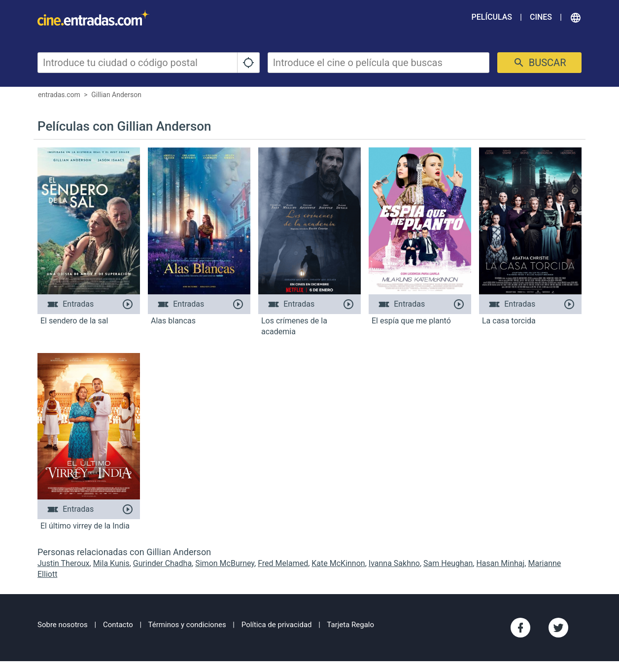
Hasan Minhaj (500, 563)
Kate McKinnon (338, 563)
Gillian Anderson (116, 95)
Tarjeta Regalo (350, 625)
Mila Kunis (111, 563)
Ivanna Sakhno (394, 563)
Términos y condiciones (187, 625)
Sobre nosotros (63, 625)
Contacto (118, 625)
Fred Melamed (283, 563)
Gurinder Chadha (162, 563)
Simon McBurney (225, 563)
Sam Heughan (448, 563)
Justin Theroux (64, 563)
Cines (541, 17)
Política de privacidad (277, 625)
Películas (492, 17)
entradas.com (59, 95)
